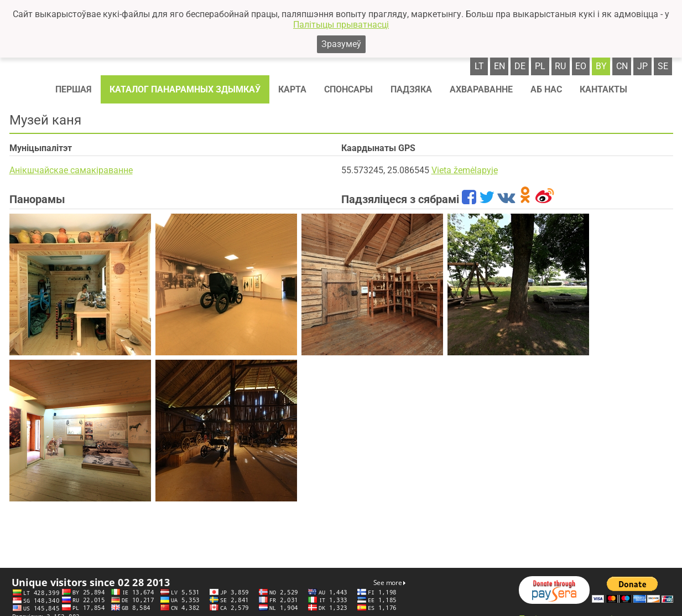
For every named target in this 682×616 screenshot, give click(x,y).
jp (642, 66)
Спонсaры (348, 89)
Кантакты (603, 89)
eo (581, 66)
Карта (292, 89)
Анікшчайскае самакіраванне (71, 170)
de (520, 66)
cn (622, 66)
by (601, 66)
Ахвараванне (481, 89)
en (499, 66)
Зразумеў (341, 44)
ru (560, 66)
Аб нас (546, 89)
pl (540, 66)
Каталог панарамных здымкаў (185, 89)
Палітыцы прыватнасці (341, 25)
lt (479, 66)
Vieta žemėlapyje (465, 170)
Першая (74, 89)
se (663, 66)
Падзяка (411, 89)
